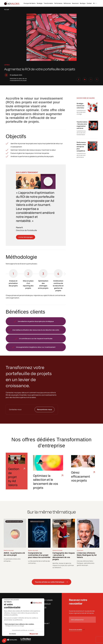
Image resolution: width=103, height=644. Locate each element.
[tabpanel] (15, 544)
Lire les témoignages (26, 237)
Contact (89, 3)
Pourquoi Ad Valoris (30, 3)
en (96, 3)
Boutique (83, 3)
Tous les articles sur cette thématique (50, 582)
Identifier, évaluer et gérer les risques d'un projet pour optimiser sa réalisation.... (63, 565)
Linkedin (50, 600)
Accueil (7, 9)
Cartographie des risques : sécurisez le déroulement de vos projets (64, 556)
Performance (58, 3)
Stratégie (40, 3)
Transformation (48, 3)
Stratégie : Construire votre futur (80, 106)
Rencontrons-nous (45, 409)
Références (67, 3)
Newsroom (75, 3)
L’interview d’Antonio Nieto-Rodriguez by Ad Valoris (87, 555)
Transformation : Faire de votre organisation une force (82, 125)
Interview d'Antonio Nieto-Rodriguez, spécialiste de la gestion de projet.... (86, 563)
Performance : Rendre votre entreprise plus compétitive (82, 147)
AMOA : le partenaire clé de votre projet (14, 554)
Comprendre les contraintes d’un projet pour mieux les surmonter (39, 555)
